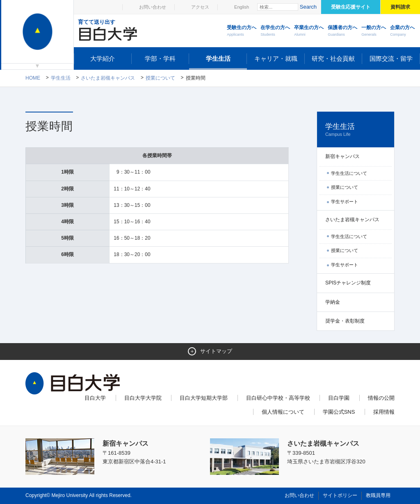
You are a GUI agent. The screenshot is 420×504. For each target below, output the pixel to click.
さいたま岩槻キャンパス (108, 78)
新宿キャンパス (342, 156)
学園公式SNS (339, 412)
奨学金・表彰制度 (345, 321)
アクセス (200, 7)
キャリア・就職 (276, 58)
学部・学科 (160, 58)
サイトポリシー (340, 495)
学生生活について (349, 173)
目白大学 (95, 398)
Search (308, 7)
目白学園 (339, 398)
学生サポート (345, 202)
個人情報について (283, 412)
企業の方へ (402, 31)
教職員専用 (378, 495)
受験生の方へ (242, 31)
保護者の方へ (342, 31)
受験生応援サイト (351, 7)
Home (33, 78)
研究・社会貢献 (333, 58)
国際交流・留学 (391, 58)
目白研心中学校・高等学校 (278, 398)
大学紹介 (103, 58)
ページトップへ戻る (377, 480)
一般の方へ (374, 31)
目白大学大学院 (143, 398)
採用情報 (384, 412)
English (242, 7)
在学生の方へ (275, 31)
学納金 (333, 302)
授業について (160, 78)
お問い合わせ (153, 7)
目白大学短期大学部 (204, 398)
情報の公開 (381, 398)
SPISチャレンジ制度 (348, 283)
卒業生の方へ (309, 31)
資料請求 (400, 7)
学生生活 (218, 58)
